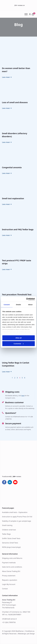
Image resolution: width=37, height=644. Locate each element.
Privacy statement (9, 576)
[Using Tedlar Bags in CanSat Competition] (18, 350)
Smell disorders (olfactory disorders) (15, 135)
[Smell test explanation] (18, 186)
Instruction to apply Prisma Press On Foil (17, 517)
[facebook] (4, 482)
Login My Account (9, 584)
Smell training (7, 525)
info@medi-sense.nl (9, 619)
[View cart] (33, 14)
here (23, 396)
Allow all (18, 338)
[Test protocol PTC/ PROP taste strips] (18, 248)
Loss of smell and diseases (15, 102)
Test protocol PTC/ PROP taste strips (17, 262)
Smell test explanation (13, 198)
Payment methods (9, 563)
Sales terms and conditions (12, 567)
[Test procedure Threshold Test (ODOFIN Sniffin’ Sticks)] (18, 282)
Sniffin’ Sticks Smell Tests (11, 538)
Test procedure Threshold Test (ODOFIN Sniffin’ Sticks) (17, 296)
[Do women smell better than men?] (18, 56)
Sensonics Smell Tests (10, 543)
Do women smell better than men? (16, 70)
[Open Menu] (27, 14)
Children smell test (9, 530)
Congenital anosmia (12, 167)
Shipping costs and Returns (12, 558)
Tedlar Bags (6, 534)
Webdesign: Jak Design (26, 634)
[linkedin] (10, 482)
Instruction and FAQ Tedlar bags (18, 229)
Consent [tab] (7, 305)
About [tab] (30, 305)
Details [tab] (19, 305)
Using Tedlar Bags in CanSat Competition (16, 364)
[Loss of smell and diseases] (18, 90)
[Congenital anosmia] (18, 155)
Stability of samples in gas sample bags (17, 521)
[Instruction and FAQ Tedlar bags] (18, 217)
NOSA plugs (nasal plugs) (11, 547)
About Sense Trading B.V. (11, 571)
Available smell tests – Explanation (15, 512)
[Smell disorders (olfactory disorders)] (18, 121)
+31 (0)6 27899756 (9, 622)
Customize (19, 344)
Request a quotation (10, 580)
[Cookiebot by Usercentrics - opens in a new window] (26, 299)
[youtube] (15, 482)
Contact (5, 589)
